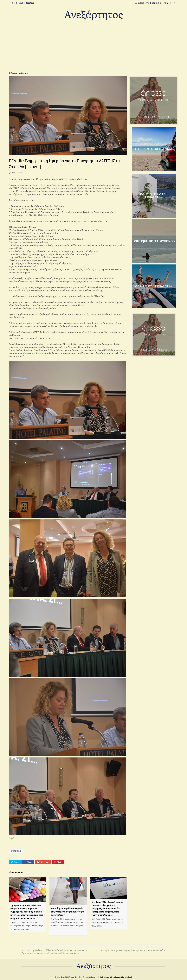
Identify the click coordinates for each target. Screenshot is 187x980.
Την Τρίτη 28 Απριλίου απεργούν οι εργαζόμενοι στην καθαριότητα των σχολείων (67, 912)
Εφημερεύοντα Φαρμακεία (148, 3)
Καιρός (167, 3)
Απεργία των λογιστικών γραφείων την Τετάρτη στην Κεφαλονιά (133, 950)
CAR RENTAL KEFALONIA (154, 149)
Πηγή (11, 838)
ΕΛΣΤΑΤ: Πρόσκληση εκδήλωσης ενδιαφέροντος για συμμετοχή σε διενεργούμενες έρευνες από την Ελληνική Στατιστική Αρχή (55, 952)
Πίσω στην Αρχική (18, 73)
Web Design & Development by (116, 977)
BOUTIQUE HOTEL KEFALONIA (154, 196)
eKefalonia (16, 851)
